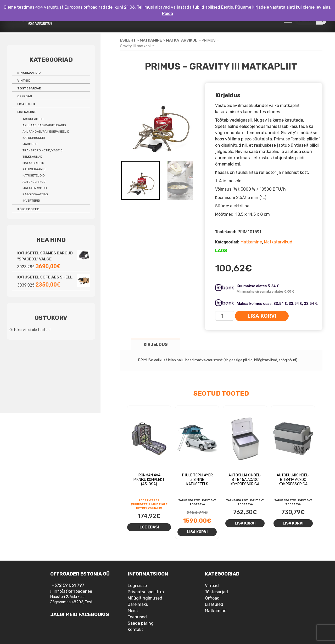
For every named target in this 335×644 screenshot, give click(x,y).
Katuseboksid (34, 138)
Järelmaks (138, 604)
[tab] (156, 344)
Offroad (25, 96)
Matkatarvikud (182, 40)
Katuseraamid (34, 169)
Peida (167, 13)
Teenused (137, 617)
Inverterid (31, 201)
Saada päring (141, 623)
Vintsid (24, 81)
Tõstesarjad (29, 88)
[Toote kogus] (225, 316)
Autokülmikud (34, 182)
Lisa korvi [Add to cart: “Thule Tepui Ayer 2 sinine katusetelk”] (197, 532)
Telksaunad (32, 157)
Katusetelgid (34, 175)
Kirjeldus (156, 344)
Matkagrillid (33, 163)
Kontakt (135, 629)
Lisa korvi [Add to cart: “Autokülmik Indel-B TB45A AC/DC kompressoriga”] (245, 523)
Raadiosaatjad (35, 194)
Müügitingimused (145, 598)
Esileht (128, 40)
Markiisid (30, 144)
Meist (133, 611)
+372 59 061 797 (68, 585)
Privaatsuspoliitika (146, 592)
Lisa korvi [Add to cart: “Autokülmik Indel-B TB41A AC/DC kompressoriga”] (293, 523)
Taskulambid (33, 119)
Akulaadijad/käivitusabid (44, 125)
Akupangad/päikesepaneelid (46, 132)
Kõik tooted (28, 209)
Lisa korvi (262, 316)
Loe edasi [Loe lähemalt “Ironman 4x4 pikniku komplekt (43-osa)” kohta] (149, 527)
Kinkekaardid (29, 73)
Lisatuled (26, 104)
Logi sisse (137, 586)
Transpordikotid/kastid (43, 150)
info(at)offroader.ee (73, 591)
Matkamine (151, 40)
